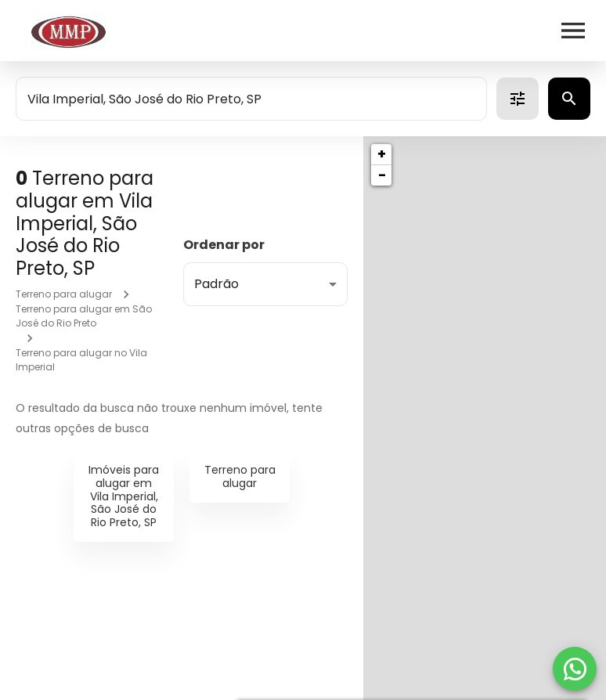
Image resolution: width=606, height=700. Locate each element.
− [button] (382, 175)
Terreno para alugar (64, 294)
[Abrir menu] (573, 31)
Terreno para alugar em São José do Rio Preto (84, 316)
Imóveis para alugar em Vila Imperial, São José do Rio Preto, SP (124, 496)
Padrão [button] (216, 284)
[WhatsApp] (575, 669)
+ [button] (382, 154)
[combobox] (251, 99)
